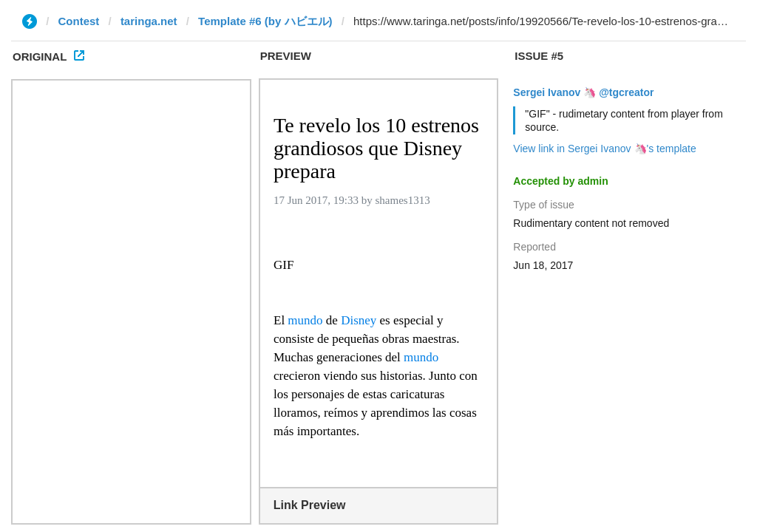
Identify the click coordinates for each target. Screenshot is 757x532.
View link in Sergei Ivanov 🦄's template (604, 149)
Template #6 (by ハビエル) (265, 21)
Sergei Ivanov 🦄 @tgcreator (583, 92)
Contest (79, 21)
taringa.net (149, 21)
